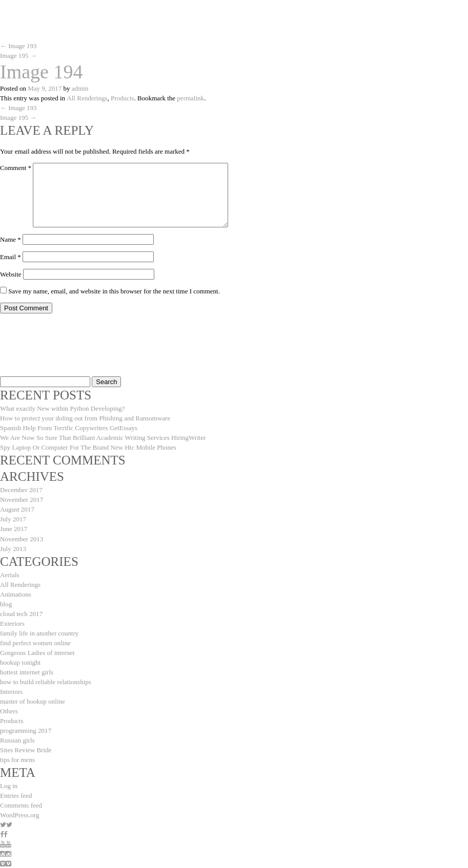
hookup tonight (20, 662)
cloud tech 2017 (21, 613)
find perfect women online (35, 642)
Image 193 (18, 46)
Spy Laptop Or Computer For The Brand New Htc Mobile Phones (88, 447)
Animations (16, 594)
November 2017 (22, 500)
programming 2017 (26, 730)
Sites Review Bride (26, 749)
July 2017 (13, 519)
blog (6, 604)
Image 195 (18, 56)
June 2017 (14, 529)
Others (9, 711)
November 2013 (22, 538)
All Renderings (87, 98)
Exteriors (12, 623)
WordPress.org (19, 814)
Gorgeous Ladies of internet (37, 652)
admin (80, 88)
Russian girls (17, 740)
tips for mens (17, 759)
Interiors (11, 691)
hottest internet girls (27, 672)
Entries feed (16, 795)
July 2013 (13, 548)
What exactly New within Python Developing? (62, 408)
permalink (190, 98)
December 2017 (21, 490)
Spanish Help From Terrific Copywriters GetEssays (69, 428)
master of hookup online (33, 701)
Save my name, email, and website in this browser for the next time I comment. (114, 291)
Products (122, 98)
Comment (16, 168)
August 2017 (17, 509)
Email (11, 257)
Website (11, 274)
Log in (9, 785)
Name (11, 239)
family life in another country (39, 633)
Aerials (10, 574)
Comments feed (21, 805)
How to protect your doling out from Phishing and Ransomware (85, 418)
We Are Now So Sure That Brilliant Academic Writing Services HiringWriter (103, 438)
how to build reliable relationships (46, 681)
